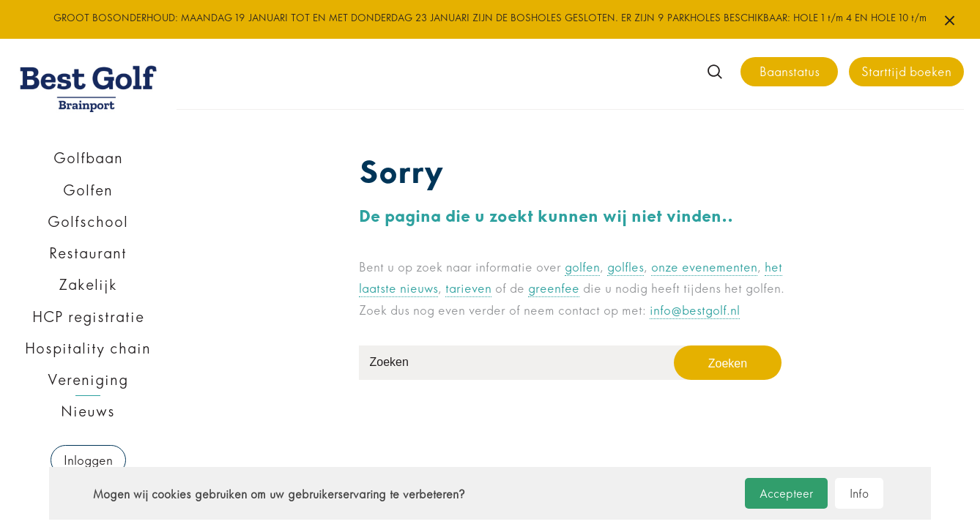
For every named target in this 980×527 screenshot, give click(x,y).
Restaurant (88, 253)
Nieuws (88, 411)
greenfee (554, 289)
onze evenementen (704, 268)
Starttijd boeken (906, 72)
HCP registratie (88, 317)
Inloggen (88, 461)
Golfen (88, 190)
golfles (626, 268)
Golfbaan (88, 158)
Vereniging (88, 380)
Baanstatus (790, 72)
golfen (582, 268)
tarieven (468, 289)
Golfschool (88, 222)
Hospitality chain (88, 348)
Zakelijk (88, 285)
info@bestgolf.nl (695, 311)
